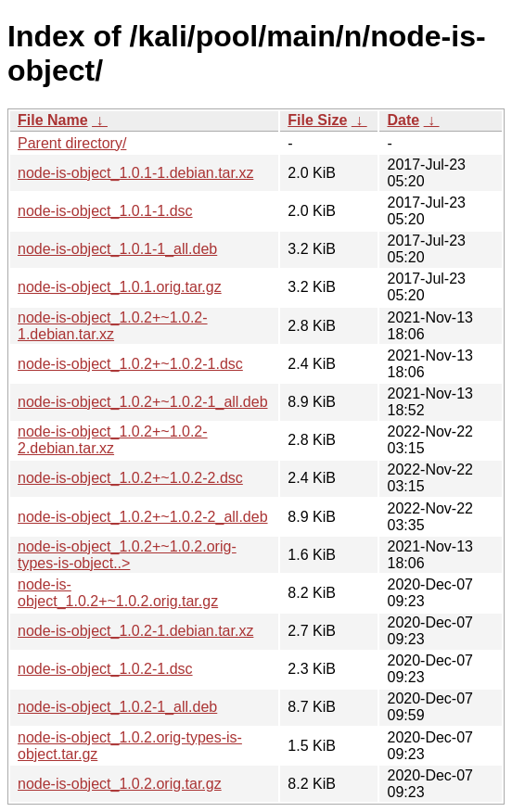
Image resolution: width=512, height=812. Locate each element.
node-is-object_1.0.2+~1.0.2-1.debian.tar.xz (113, 326)
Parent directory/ (72, 143)
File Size (317, 120)
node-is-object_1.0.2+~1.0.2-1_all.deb (143, 402)
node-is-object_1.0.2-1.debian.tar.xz (135, 631)
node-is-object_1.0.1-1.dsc (105, 211)
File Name (53, 120)
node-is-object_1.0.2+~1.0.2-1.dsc (130, 364)
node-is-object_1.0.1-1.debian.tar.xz (135, 173)
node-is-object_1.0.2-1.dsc (105, 669)
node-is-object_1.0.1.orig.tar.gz (120, 287)
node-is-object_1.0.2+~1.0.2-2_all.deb (143, 517)
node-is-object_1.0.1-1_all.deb (117, 249)
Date (403, 120)
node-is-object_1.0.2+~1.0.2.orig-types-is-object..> (127, 555)
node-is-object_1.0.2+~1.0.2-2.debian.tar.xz (113, 440)
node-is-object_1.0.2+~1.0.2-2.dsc (130, 478)
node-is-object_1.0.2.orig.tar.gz (120, 784)
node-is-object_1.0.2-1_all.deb (117, 707)
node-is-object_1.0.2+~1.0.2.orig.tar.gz (118, 593)
